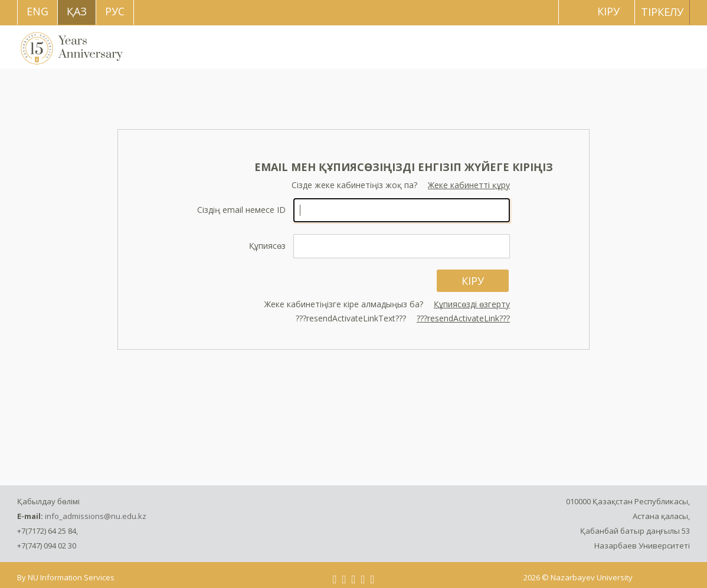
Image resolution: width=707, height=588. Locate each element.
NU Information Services (71, 577)
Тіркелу (662, 12)
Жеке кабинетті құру (469, 185)
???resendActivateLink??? (463, 318)
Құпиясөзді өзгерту (472, 304)
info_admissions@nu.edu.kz (96, 516)
